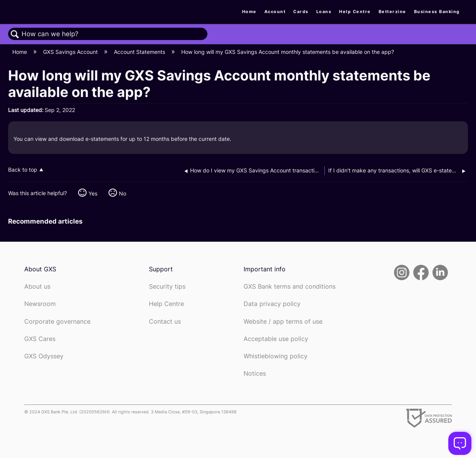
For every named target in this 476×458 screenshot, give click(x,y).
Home (249, 12)
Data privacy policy (272, 304)
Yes (93, 193)
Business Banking (437, 12)
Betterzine (392, 12)
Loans (324, 12)
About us (37, 287)
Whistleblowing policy (276, 356)
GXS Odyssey (44, 356)
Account (275, 12)
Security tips (167, 287)
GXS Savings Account (71, 52)
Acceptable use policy (276, 339)
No (123, 193)
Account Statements (140, 52)
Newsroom (40, 304)
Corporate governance (57, 322)
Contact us (165, 322)
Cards (301, 12)
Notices (255, 374)
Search (15, 34)
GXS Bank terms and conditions (290, 287)
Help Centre (355, 12)
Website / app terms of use (283, 322)
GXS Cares (40, 339)
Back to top (23, 170)
